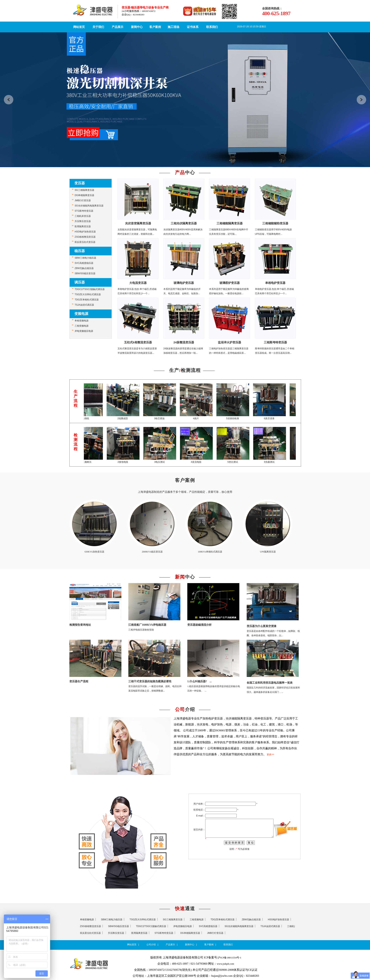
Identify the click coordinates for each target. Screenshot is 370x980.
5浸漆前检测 (236, 418)
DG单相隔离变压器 (84, 195)
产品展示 (118, 27)
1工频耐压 (90, 462)
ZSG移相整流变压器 (85, 237)
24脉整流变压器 (184, 342)
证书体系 (193, 27)
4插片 (200, 418)
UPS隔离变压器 (268, 552)
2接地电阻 (126, 462)
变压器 (80, 183)
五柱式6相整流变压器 (138, 342)
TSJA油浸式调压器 (84, 305)
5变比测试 (236, 462)
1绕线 (90, 418)
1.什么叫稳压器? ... (199, 681)
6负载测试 (273, 462)
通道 (185, 909)
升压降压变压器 (83, 221)
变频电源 (81, 314)
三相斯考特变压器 (275, 342)
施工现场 (173, 27)
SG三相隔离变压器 (84, 190)
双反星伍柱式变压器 (85, 242)
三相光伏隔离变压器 (184, 223)
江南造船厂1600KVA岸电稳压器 (147, 625)
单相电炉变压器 (275, 283)
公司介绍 (151, 945)
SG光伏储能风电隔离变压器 (89, 206)
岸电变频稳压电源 (84, 331)
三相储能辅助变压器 (275, 223)
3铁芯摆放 (163, 418)
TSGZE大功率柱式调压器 (88, 294)
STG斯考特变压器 (84, 211)
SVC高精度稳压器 (84, 263)
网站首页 (79, 27)
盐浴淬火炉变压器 (230, 342)
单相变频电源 (82, 321)
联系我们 (212, 27)
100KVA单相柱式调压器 (210, 552)
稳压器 (80, 251)
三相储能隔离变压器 (230, 223)
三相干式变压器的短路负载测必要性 (150, 681)
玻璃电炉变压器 (184, 283)
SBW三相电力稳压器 (85, 258)
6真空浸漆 (273, 418)
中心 (185, 173)
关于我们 (98, 27)
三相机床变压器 (83, 216)
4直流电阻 (200, 462)
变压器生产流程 (79, 681)
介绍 (185, 709)
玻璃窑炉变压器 (230, 283)
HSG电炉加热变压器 (85, 232)
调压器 (80, 282)
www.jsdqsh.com (225, 964)
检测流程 (191, 370)
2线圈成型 (126, 418)
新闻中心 (137, 27)
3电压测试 (163, 462)
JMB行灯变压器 (83, 200)
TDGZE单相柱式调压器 (87, 300)
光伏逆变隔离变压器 (138, 223)
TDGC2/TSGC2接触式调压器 (90, 289)
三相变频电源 (82, 326)
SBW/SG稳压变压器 (85, 273)
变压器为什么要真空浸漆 (262, 626)
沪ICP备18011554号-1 (230, 958)
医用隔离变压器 (83, 226)
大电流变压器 (138, 283)
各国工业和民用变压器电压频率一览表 (270, 683)
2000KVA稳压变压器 (152, 552)
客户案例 (155, 27)
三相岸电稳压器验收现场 (141, 630)
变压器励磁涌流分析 (199, 625)
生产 (174, 370)
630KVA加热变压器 (94, 552)
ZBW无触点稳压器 (84, 268)
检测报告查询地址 (80, 625)
